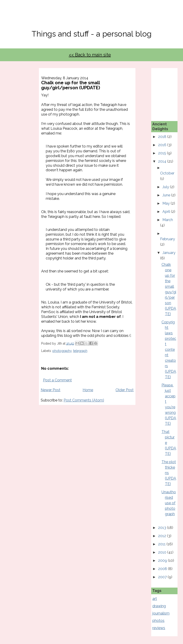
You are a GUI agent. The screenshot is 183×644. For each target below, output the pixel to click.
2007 (163, 577)
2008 (163, 569)
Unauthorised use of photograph (169, 503)
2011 (162, 544)
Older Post (125, 390)
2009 (163, 561)
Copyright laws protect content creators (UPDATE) (169, 350)
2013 (163, 528)
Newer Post (51, 390)
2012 (163, 536)
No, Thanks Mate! (91, 18)
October (167, 173)
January (169, 253)
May (167, 203)
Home (88, 390)
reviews (159, 628)
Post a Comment (57, 380)
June (167, 195)
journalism (161, 613)
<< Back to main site (90, 55)
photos (158, 621)
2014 (163, 161)
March (168, 220)
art (155, 599)
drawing (159, 606)
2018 (163, 137)
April (167, 212)
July (166, 187)
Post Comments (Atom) (84, 400)
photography (62, 351)
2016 (163, 145)
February (168, 239)
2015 (163, 153)
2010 (163, 552)
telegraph (80, 351)
